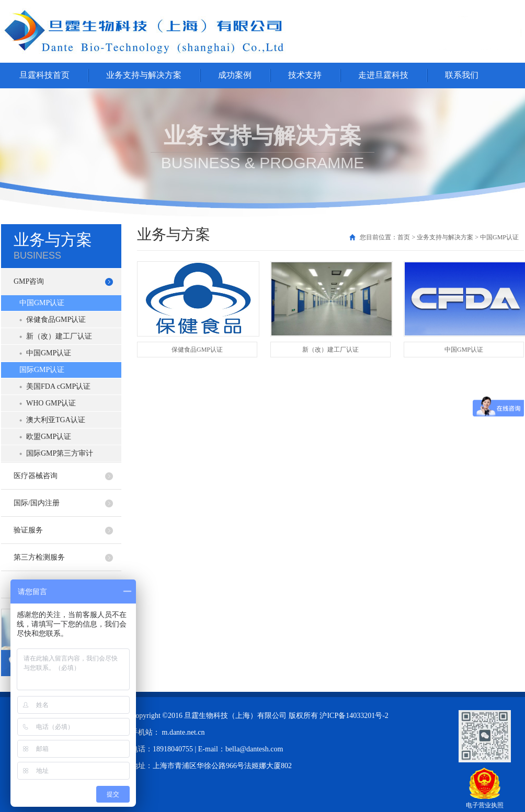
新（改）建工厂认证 (59, 336)
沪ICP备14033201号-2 (354, 716)
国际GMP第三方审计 (60, 453)
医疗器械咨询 (36, 476)
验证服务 (28, 530)
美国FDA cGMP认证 (58, 386)
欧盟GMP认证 (49, 437)
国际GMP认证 (42, 370)
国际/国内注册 (37, 503)
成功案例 (235, 75)
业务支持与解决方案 (144, 75)
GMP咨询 (29, 281)
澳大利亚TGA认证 (56, 420)
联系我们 (462, 75)
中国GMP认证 (42, 303)
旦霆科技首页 (44, 75)
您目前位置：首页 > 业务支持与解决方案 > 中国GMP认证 (439, 237)
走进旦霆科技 (383, 75)
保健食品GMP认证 (56, 320)
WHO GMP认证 (51, 403)
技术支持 (305, 75)
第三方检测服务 (39, 557)
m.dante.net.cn (184, 732)
